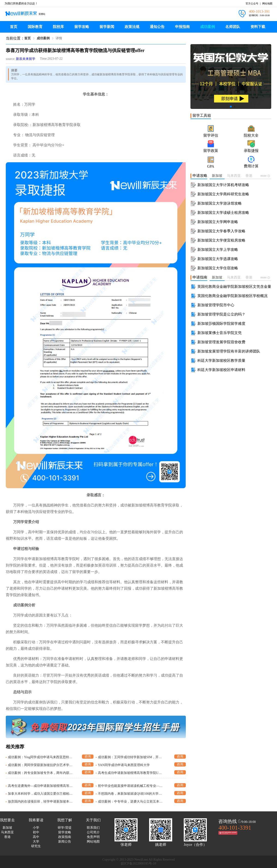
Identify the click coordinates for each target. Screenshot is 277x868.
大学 (36, 842)
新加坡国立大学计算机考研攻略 (223, 185)
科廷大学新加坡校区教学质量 (221, 360)
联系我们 (93, 828)
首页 (27, 38)
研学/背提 (65, 828)
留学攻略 (65, 832)
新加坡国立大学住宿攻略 (218, 268)
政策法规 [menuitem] (132, 27)
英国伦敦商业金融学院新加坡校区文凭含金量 (234, 287)
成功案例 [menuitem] (208, 27)
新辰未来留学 (26, 59)
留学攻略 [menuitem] (82, 27)
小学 (36, 828)
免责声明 (93, 837)
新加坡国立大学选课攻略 (218, 259)
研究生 (36, 846)
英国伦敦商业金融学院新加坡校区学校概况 (232, 296)
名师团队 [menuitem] (233, 27)
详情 (59, 38)
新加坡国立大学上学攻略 (218, 250)
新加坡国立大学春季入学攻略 (221, 231)
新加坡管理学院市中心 (216, 305)
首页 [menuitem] (14, 27)
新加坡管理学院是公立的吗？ (221, 314)
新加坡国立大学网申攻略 (218, 222)
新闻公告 (65, 842)
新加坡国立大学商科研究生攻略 (223, 194)
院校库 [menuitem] (58, 27)
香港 (7, 837)
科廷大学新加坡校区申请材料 (221, 370)
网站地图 (267, 3)
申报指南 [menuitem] (182, 27)
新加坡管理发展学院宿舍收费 (221, 342)
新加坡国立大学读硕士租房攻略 (223, 213)
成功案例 (43, 38)
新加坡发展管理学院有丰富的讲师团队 (229, 351)
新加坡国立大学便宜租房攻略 (221, 240)
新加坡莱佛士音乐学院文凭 (220, 333)
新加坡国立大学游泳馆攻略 (220, 203)
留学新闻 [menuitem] (107, 27)
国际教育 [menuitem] (35, 27)
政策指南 (65, 837)
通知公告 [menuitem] (157, 27)
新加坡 (7, 828)
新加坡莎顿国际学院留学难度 (221, 324)
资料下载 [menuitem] (258, 27)
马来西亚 (7, 832)
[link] (27, 38)
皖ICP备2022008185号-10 (138, 863)
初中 (36, 832)
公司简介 (93, 832)
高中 (36, 837)
